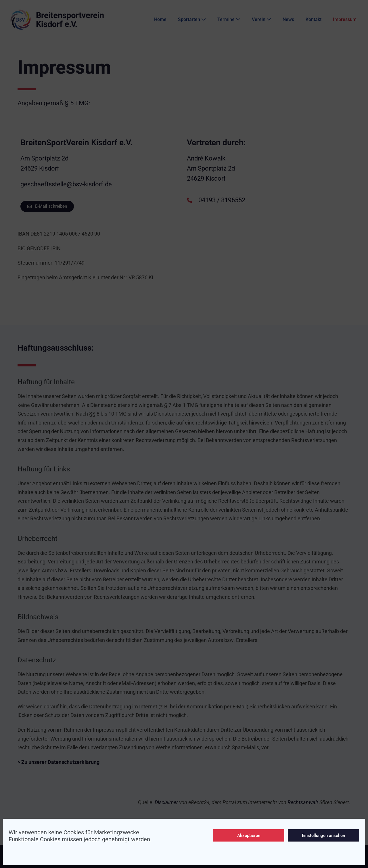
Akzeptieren (249, 836)
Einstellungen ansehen (323, 836)
